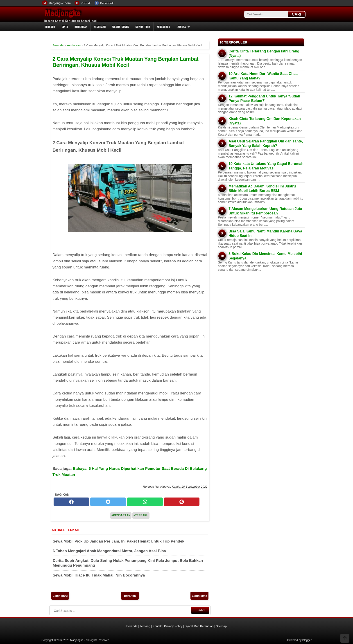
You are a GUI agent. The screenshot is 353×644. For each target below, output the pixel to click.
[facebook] (71, 502)
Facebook (107, 3)
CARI (296, 14)
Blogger (307, 640)
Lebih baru (60, 596)
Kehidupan (81, 27)
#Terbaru (141, 515)
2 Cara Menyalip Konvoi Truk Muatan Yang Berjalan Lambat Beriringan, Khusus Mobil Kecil (125, 62)
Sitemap (221, 626)
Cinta (65, 27)
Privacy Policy (173, 626)
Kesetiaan (100, 27)
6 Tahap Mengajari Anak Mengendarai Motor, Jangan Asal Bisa (109, 551)
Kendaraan (163, 27)
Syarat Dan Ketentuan (199, 626)
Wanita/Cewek (120, 27)
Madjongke (62, 13)
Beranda (50, 27)
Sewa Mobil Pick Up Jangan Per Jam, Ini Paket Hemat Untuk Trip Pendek (119, 541)
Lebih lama (199, 596)
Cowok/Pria (143, 27)
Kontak (86, 3)
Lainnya (181, 27)
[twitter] (108, 502)
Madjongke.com (60, 3)
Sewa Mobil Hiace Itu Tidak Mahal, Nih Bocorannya (99, 575)
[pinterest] (182, 502)
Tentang (145, 626)
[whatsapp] (145, 502)
